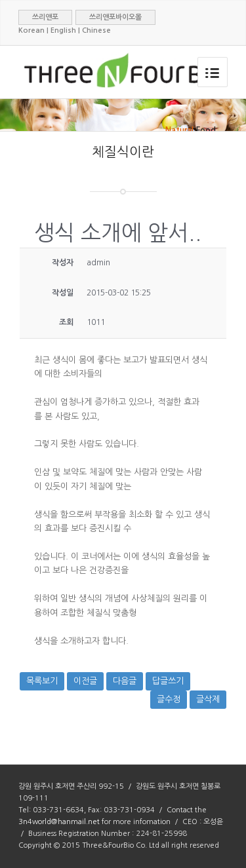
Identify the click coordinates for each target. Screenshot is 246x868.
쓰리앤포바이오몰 (115, 17)
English (63, 30)
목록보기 (42, 681)
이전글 (85, 681)
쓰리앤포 (45, 17)
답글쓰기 (168, 681)
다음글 (125, 681)
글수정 (169, 699)
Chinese (96, 30)
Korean (31, 30)
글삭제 (208, 699)
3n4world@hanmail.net (59, 822)
